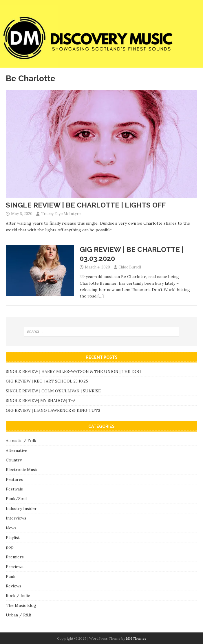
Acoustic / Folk (21, 441)
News (11, 528)
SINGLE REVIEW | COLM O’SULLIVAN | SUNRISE (53, 391)
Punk (11, 576)
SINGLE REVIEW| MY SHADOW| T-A (41, 401)
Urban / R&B (19, 615)
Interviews (16, 518)
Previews (15, 567)
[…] (101, 296)
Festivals (14, 489)
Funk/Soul (16, 499)
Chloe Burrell (130, 267)
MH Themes (136, 638)
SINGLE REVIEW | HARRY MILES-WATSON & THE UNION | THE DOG (73, 371)
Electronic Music (22, 470)
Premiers (15, 557)
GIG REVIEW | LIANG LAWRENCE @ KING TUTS (53, 410)
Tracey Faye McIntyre (61, 214)
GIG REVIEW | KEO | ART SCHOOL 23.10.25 (47, 381)
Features (14, 479)
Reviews (14, 586)
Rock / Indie (18, 596)
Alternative (17, 450)
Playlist (13, 537)
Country (14, 460)
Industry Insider (21, 508)
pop (10, 547)
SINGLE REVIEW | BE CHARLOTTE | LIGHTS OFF (86, 205)
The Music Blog (21, 605)
